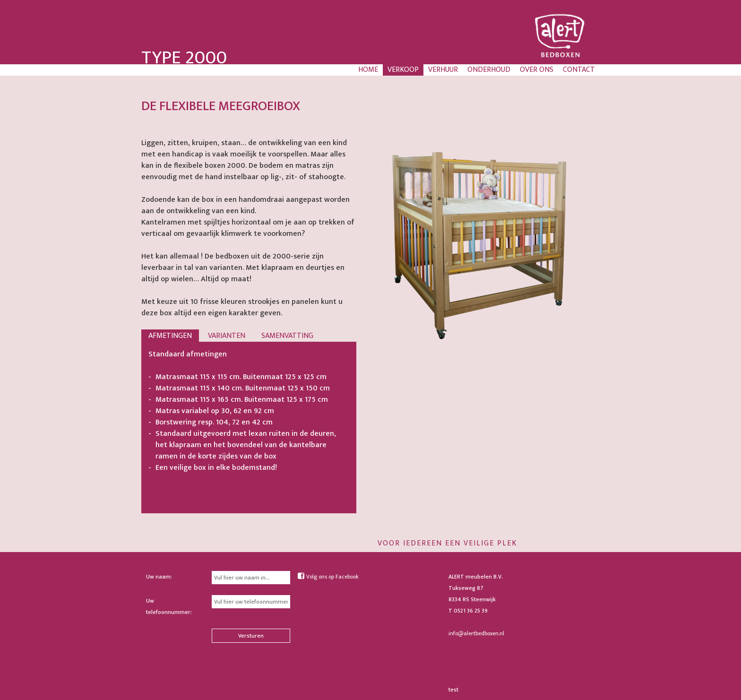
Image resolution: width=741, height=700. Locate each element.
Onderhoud (489, 70)
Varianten (227, 336)
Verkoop (403, 70)
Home (368, 70)
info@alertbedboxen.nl (476, 633)
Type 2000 (184, 58)
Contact (579, 70)
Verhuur (443, 70)
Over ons (537, 70)
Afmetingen (170, 336)
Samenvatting (287, 336)
